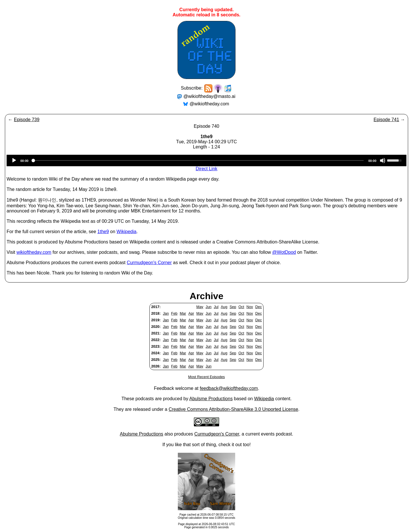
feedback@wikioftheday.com (229, 388)
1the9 (103, 232)
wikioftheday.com (34, 252)
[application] (206, 160)
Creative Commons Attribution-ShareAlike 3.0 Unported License (233, 409)
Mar (183, 313)
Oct (241, 307)
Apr (191, 313)
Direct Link (206, 169)
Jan (166, 313)
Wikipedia (126, 232)
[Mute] (383, 160)
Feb (174, 313)
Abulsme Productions (211, 399)
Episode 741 (386, 120)
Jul (216, 307)
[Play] (14, 160)
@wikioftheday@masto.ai (210, 96)
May (200, 307)
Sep (233, 307)
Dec (259, 307)
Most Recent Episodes (206, 377)
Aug (224, 307)
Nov (250, 307)
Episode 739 (27, 120)
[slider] (198, 160)
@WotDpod (284, 252)
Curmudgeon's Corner (149, 263)
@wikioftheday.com (209, 104)
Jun (209, 307)
